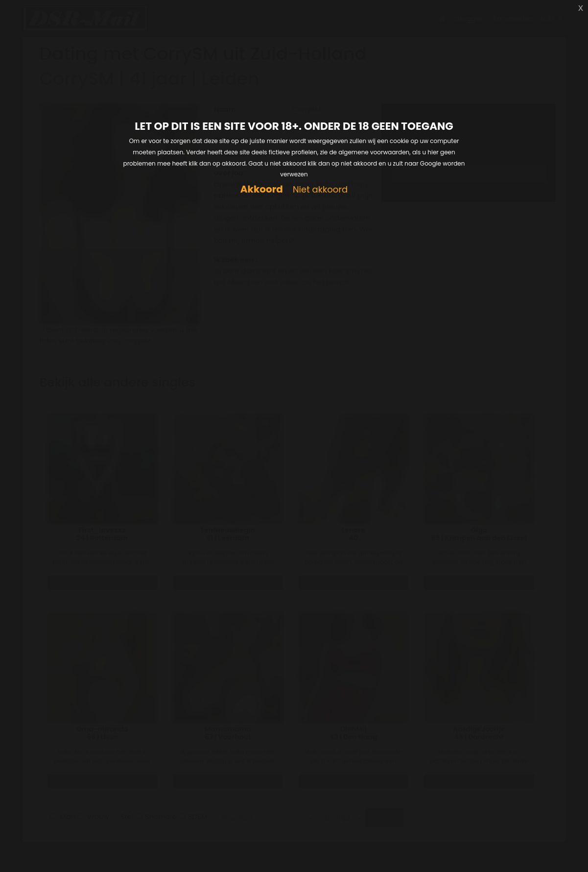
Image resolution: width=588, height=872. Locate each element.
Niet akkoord (320, 190)
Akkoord (262, 189)
